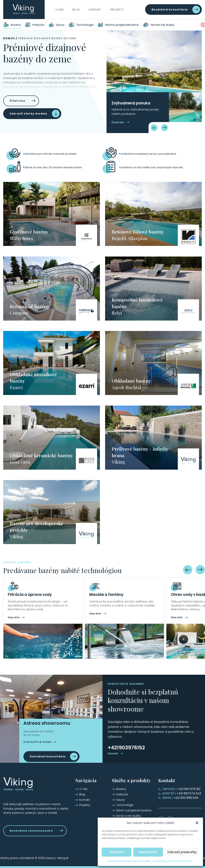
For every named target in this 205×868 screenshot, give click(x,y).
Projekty (117, 10)
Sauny (60, 25)
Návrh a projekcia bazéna (123, 25)
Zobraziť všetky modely (29, 114)
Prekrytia (38, 25)
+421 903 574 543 (182, 793)
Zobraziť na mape (37, 742)
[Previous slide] (154, 128)
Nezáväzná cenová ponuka (31, 831)
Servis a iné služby (164, 25)
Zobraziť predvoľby (182, 852)
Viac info (14, 617)
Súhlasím (117, 852)
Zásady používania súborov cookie (129, 861)
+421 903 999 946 (180, 798)
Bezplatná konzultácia (170, 10)
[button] (197, 823)
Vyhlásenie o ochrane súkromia (172, 861)
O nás (60, 10)
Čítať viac (17, 101)
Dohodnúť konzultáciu (48, 756)
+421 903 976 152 (181, 789)
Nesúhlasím (148, 852)
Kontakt (95, 10)
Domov (9, 38)
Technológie (85, 25)
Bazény (16, 25)
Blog (76, 10)
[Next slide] (165, 128)
